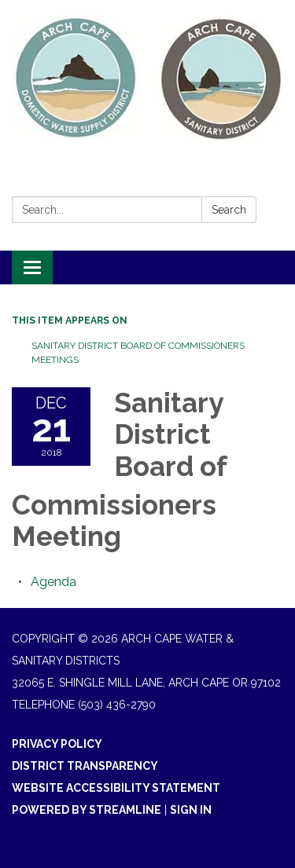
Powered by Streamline (87, 810)
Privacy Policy (57, 744)
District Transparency (85, 766)
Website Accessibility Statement (116, 788)
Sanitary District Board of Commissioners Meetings (138, 353)
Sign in (191, 810)
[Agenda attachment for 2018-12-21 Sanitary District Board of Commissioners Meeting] (53, 582)
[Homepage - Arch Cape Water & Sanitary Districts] (147, 79)
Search (229, 210)
